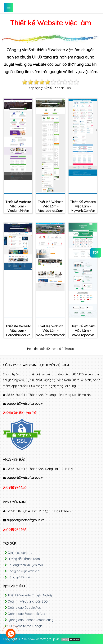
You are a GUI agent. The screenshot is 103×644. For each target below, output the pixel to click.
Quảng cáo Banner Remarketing (31, 620)
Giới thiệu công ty (20, 553)
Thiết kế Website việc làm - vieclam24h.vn (18, 206)
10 (76, 82)
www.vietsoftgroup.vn (44, 639)
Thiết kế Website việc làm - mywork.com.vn (83, 206)
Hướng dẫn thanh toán (24, 559)
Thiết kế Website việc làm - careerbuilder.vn (18, 331)
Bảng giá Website (20, 577)
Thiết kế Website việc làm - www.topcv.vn (83, 331)
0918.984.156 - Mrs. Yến (22, 413)
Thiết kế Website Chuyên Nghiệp (30, 595)
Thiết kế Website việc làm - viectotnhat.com (51, 206)
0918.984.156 (16, 488)
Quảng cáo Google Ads (24, 608)
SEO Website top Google (25, 626)
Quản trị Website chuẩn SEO (28, 601)
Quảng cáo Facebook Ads (26, 614)
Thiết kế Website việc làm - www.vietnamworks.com (50, 331)
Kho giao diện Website (23, 571)
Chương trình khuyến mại (25, 565)
